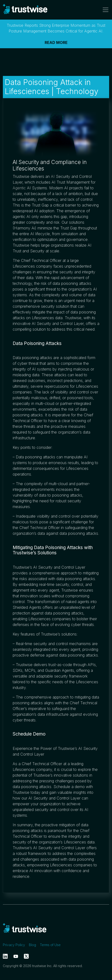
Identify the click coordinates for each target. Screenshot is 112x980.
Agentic (19, 188)
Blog (32, 945)
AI (53, 176)
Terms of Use (50, 945)
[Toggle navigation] (104, 10)
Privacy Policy (14, 945)
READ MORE (56, 42)
